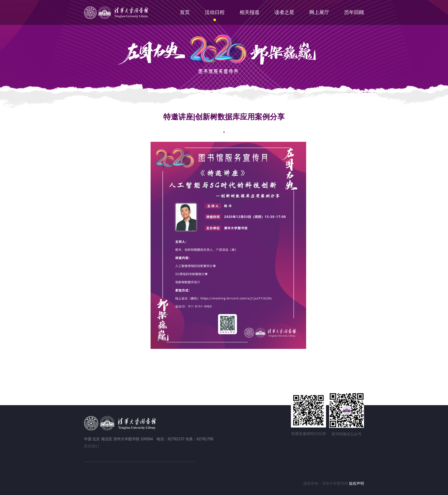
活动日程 (215, 12)
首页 (185, 12)
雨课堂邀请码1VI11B (308, 434)
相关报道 (250, 12)
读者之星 (284, 12)
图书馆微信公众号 (347, 434)
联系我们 (91, 446)
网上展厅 (319, 12)
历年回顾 (354, 12)
